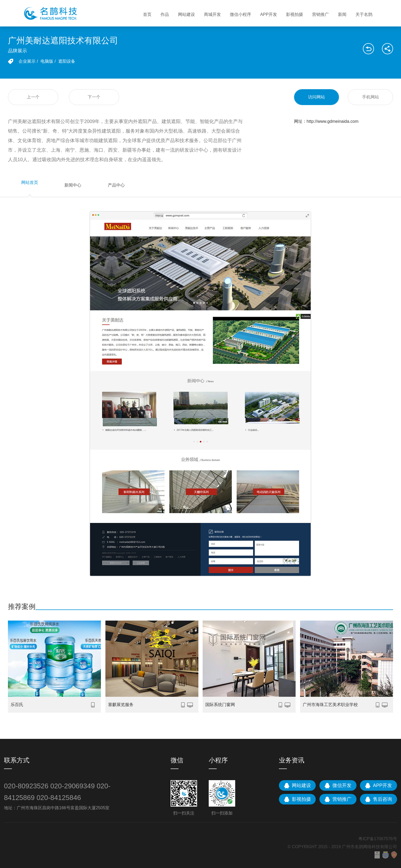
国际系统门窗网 (220, 705)
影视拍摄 (295, 14)
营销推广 (320, 14)
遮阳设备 (67, 61)
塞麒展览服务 (121, 705)
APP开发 (269, 14)
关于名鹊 (364, 14)
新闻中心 (73, 185)
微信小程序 (240, 14)
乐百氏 (17, 705)
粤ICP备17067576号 (378, 839)
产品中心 (116, 185)
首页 (147, 14)
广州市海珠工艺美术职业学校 (330, 705)
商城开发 (212, 14)
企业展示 (27, 61)
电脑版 (47, 61)
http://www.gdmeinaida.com (333, 121)
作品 (165, 14)
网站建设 (186, 14)
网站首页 (30, 182)
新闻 (342, 14)
